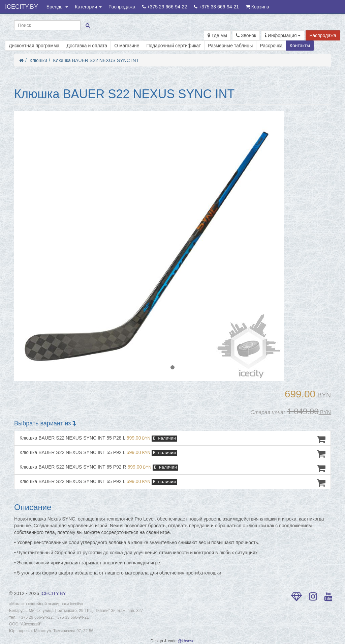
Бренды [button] (57, 7)
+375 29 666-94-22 (165, 7)
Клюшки (38, 60)
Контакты (300, 46)
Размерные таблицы (230, 46)
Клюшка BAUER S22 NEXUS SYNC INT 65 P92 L (172, 483)
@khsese (186, 641)
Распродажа (122, 7)
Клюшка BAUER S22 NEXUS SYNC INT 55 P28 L (172, 439)
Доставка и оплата (87, 46)
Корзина (257, 7)
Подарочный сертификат (174, 46)
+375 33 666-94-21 (216, 7)
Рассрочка (271, 46)
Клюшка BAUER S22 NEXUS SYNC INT (96, 60)
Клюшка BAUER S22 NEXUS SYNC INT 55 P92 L (172, 454)
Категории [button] (88, 7)
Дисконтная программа (34, 46)
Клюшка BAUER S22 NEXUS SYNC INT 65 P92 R (172, 468)
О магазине (127, 46)
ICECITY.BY (22, 7)
